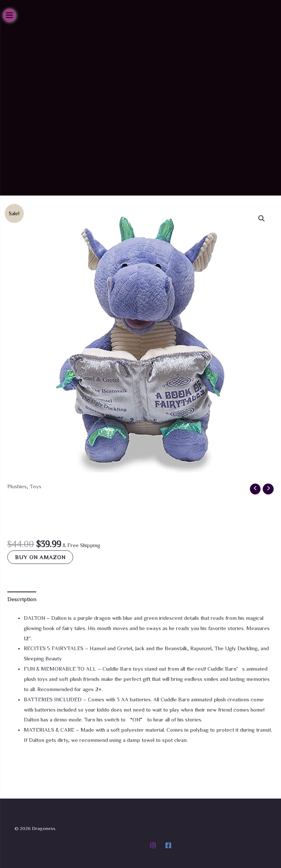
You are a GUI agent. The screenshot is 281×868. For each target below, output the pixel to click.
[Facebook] (168, 845)
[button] (262, 242)
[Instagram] (153, 845)
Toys (35, 510)
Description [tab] (21, 623)
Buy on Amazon (40, 581)
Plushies (17, 510)
